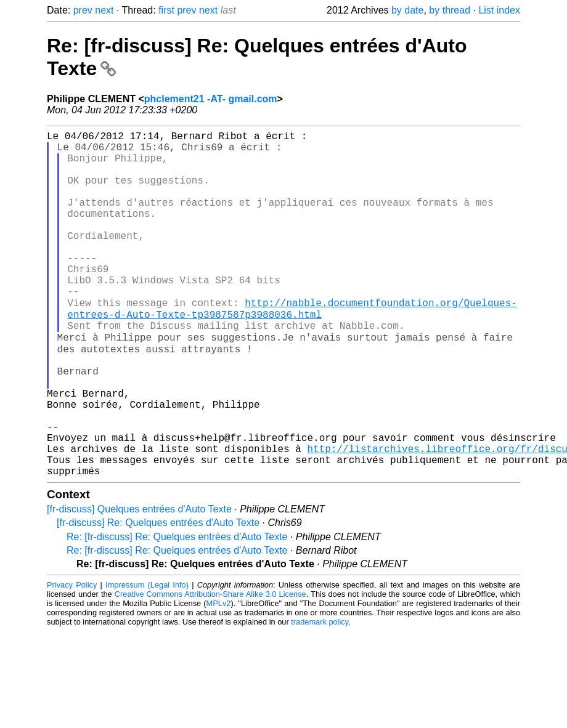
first (166, 10)
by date (407, 10)
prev (83, 10)
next (104, 10)
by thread (450, 10)
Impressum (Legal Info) (147, 659)
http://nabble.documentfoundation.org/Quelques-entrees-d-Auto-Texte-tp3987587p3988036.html (292, 348)
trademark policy (320, 696)
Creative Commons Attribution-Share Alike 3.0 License (210, 668)
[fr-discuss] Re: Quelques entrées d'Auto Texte (158, 597)
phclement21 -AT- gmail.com (211, 99)
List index (499, 10)
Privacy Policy (72, 659)
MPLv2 (219, 677)
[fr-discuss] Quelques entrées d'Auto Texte (139, 583)
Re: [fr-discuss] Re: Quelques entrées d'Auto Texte (177, 611)
